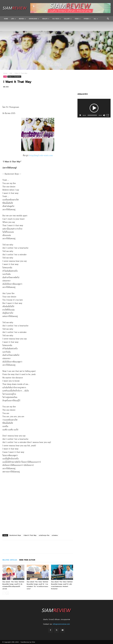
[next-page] (7, 593)
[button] (108, 19)
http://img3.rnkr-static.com (41, 155)
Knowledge (34, 19)
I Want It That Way (30, 535)
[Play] (80, 115)
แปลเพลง (55, 535)
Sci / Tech (57, 19)
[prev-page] (4, 593)
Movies (22, 19)
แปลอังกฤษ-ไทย (44, 535)
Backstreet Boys (15, 535)
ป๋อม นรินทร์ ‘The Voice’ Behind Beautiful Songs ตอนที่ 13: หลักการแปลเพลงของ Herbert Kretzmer (62, 585)
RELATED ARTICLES (10, 560)
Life (13, 19)
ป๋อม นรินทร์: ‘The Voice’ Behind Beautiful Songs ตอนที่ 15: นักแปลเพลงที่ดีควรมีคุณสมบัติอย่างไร (13, 585)
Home (6, 19)
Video (78, 19)
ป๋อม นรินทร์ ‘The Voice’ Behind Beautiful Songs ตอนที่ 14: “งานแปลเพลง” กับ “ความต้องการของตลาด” (37, 585)
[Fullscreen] (108, 115)
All (96, 19)
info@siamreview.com (61, 624)
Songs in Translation (14, 76)
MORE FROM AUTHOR (27, 560)
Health (46, 19)
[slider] (92, 115)
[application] (94, 108)
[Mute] (104, 115)
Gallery (68, 19)
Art (4, 579)
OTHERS (87, 19)
